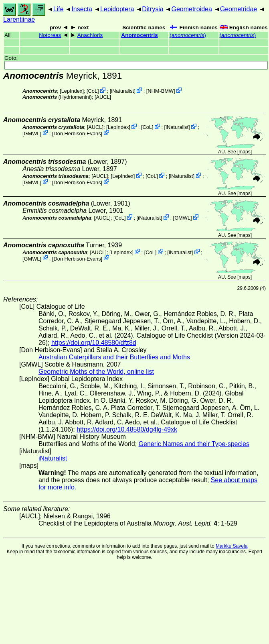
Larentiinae (19, 19)
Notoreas (50, 35)
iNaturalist (122, 91)
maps (244, 152)
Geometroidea (191, 9)
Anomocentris (139, 35)
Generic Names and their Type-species (194, 444)
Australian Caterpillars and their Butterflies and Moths (114, 357)
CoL (93, 91)
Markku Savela (232, 546)
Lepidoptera (117, 9)
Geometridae (239, 9)
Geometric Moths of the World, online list (96, 372)
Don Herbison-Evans (77, 133)
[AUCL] (103, 97)
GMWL (32, 133)
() (188, 35)
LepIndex (72, 91)
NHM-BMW (161, 91)
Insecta (82, 9)
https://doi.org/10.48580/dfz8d (94, 343)
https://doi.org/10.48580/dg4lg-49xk (127, 429)
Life (59, 9)
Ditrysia (153, 9)
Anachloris (90, 35)
